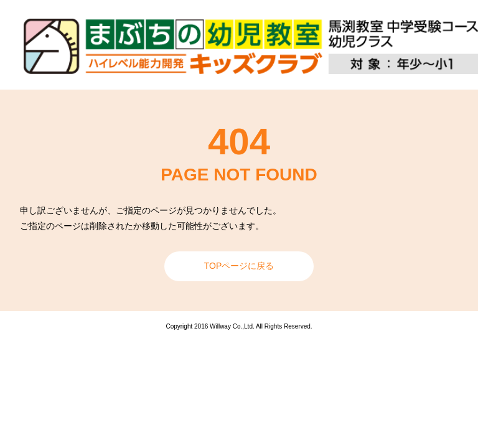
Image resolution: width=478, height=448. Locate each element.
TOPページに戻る (239, 266)
